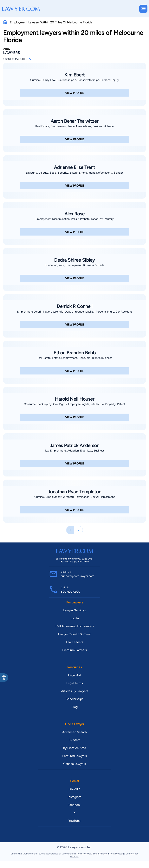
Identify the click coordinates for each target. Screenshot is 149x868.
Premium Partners (74, 650)
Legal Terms (75, 683)
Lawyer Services (74, 610)
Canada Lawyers (74, 764)
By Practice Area (74, 748)
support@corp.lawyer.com (78, 576)
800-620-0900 (71, 592)
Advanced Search (74, 732)
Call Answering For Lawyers (75, 626)
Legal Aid (74, 675)
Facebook (74, 805)
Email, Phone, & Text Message (109, 854)
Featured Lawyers (74, 756)
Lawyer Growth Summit (74, 634)
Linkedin (74, 789)
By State (75, 740)
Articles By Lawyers (75, 691)
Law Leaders (74, 642)
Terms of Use (84, 854)
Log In (75, 618)
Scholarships (74, 699)
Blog (74, 707)
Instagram (74, 797)
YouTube (74, 821)
